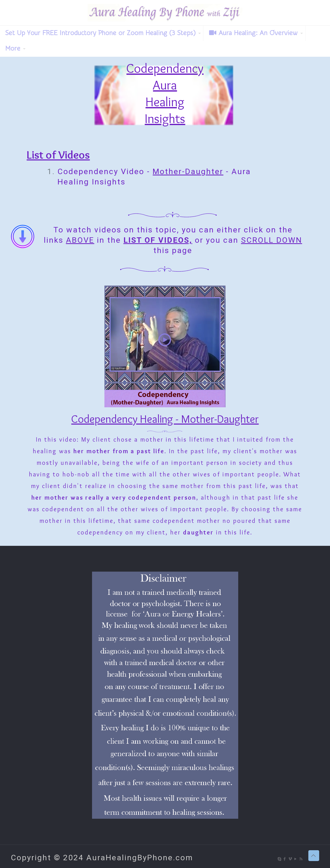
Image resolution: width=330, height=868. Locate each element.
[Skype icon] (280, 859)
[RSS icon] (301, 859)
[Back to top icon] (314, 856)
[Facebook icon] (285, 859)
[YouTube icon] (296, 859)
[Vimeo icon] (290, 859)
